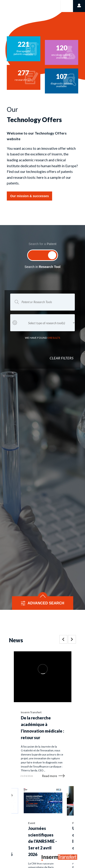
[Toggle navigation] (66, 6)
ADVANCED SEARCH (46, 603)
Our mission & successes (29, 196)
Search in (42, 267)
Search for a (42, 244)
